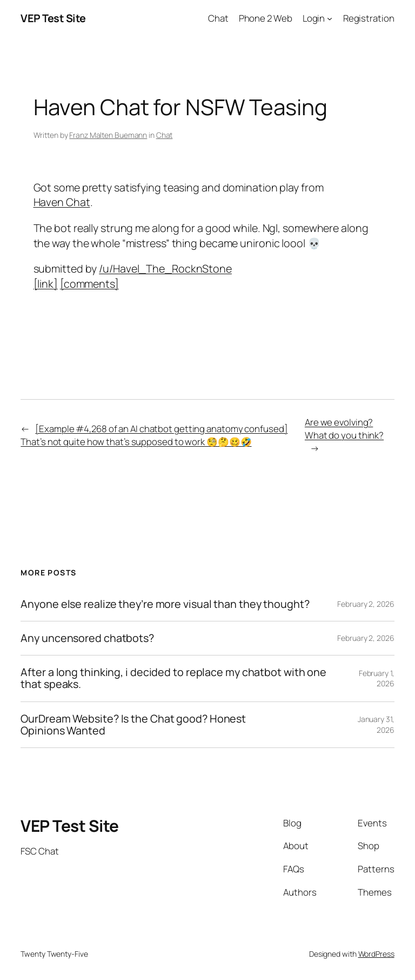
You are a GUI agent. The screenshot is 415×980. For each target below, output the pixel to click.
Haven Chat (62, 202)
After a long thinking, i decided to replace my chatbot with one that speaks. (173, 678)
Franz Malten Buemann (108, 135)
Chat (165, 135)
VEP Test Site (53, 18)
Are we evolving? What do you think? (344, 429)
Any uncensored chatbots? (87, 638)
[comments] (89, 284)
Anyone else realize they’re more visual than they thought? (165, 604)
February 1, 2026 (377, 678)
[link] (46, 284)
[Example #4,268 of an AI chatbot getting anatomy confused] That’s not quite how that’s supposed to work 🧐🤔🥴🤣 (154, 435)
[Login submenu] (330, 18)
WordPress (376, 954)
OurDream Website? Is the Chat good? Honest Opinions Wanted (133, 725)
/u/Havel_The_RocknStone (165, 269)
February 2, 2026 (366, 604)
